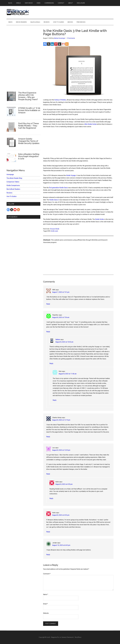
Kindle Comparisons (13, 185)
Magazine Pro (55, 637)
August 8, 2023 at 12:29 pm (61, 450)
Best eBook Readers (13, 189)
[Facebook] (45, 44)
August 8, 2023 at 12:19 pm (61, 420)
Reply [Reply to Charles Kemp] (48, 437)
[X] (49, 44)
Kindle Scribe (100, 219)
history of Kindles (60, 100)
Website (46, 613)
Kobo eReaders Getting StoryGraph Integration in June (29, 156)
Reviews (9, 193)
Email (45, 604)
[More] (67, 44)
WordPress (78, 637)
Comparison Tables (13, 182)
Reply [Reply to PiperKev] (48, 332)
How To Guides (12, 196)
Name (46, 594)
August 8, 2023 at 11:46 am (68, 374)
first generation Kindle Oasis (58, 188)
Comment (47, 574)
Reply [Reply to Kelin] (51, 498)
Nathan (58, 340)
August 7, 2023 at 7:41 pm (61, 292)
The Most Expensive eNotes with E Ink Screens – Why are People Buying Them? (28, 96)
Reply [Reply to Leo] (48, 474)
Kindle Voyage (71, 175)
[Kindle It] (60, 44)
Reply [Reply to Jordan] (48, 555)
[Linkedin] (52, 44)
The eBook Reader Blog (14, 178)
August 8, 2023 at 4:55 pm (64, 484)
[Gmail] (63, 44)
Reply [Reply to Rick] (55, 400)
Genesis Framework (68, 637)
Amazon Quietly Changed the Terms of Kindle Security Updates (29, 141)
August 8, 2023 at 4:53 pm (61, 515)
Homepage (10, 175)
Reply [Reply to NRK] (48, 304)
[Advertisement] (78, 143)
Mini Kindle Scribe (91, 124)
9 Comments (71, 38)
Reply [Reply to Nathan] (51, 363)
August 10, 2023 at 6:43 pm (61, 545)
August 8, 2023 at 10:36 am (64, 342)
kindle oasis (55, 231)
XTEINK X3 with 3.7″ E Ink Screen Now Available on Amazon (29, 110)
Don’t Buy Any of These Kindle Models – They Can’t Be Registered (28, 126)
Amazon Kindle (55, 229)
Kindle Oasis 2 (54, 200)
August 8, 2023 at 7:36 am (61, 317)
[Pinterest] (56, 44)
